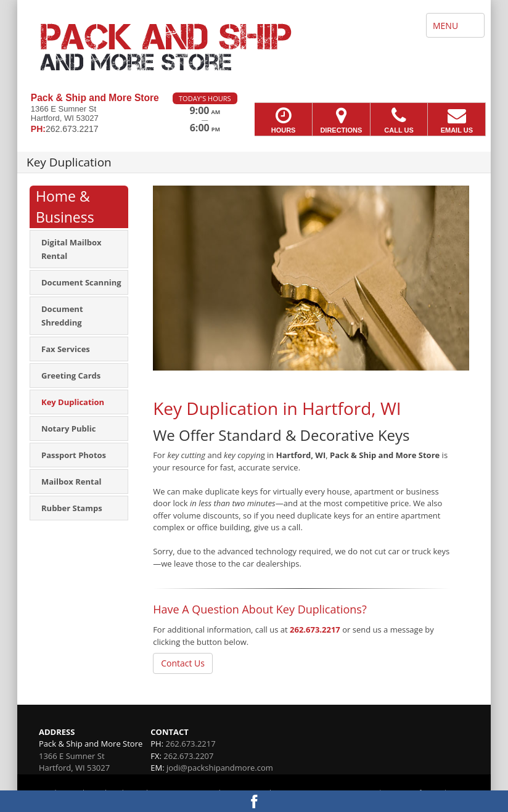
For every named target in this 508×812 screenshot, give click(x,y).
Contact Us (183, 663)
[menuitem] (79, 249)
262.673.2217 (315, 630)
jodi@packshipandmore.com (220, 768)
